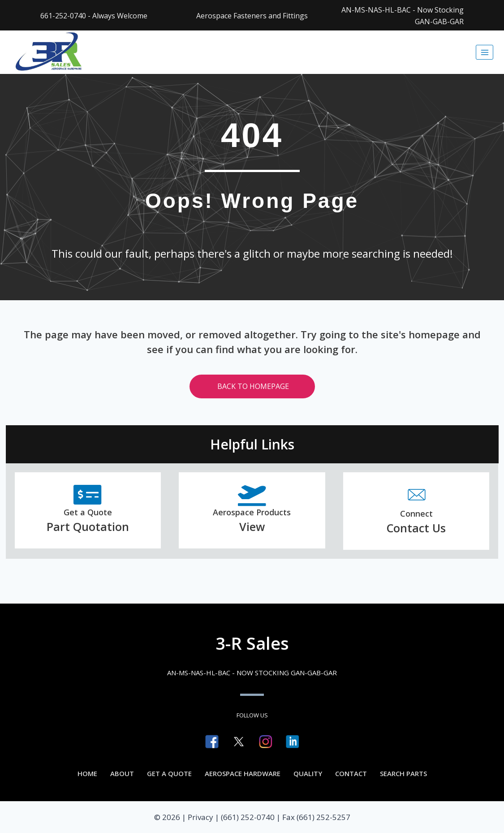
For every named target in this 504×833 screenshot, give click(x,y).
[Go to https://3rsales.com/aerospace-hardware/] (252, 511)
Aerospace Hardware (243, 773)
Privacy (200, 817)
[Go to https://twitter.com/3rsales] (239, 742)
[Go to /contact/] (416, 511)
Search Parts (403, 773)
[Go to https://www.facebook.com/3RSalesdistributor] (212, 742)
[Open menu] (485, 52)
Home (87, 773)
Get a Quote (169, 773)
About (122, 773)
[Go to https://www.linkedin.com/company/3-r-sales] (293, 742)
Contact (351, 773)
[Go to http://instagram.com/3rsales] (266, 742)
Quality (308, 773)
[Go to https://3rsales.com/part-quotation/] (88, 511)
